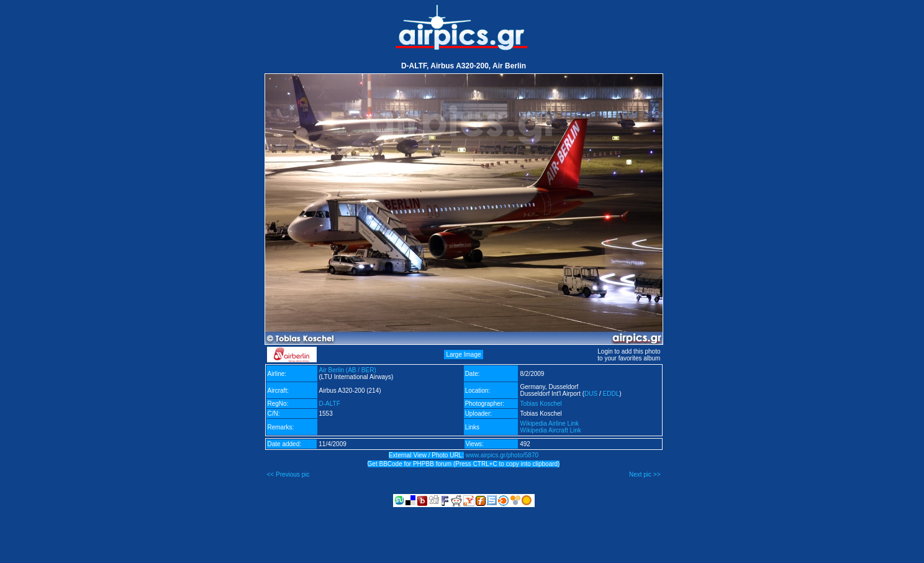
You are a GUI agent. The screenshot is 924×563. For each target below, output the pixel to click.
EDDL (611, 394)
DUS (591, 394)
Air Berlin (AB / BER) (348, 370)
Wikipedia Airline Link (549, 423)
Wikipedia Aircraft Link (550, 430)
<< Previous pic (288, 474)
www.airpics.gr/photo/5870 (502, 455)
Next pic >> (645, 474)
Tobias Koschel (541, 404)
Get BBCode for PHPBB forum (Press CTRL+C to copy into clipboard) (464, 464)
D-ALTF (330, 404)
